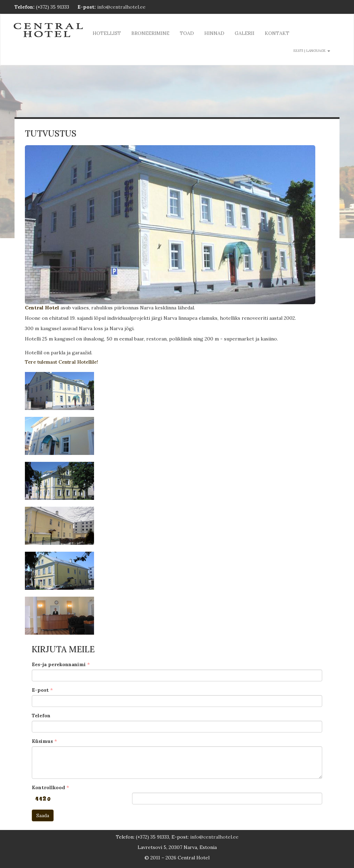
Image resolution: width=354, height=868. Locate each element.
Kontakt (277, 33)
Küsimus (42, 741)
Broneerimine (150, 33)
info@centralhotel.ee (121, 7)
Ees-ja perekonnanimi (59, 664)
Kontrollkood (48, 787)
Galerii (245, 33)
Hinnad (214, 33)
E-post (40, 690)
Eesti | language (312, 51)
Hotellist (107, 33)
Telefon (41, 716)
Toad (187, 33)
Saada (43, 815)
